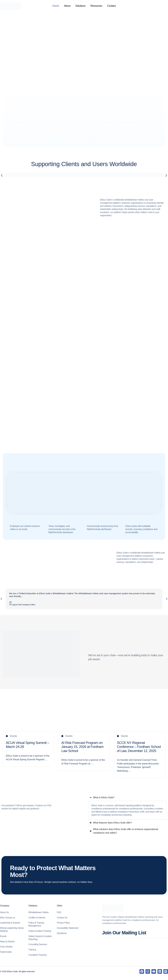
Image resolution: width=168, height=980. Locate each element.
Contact (111, 6)
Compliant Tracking (37, 955)
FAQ (59, 912)
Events (3, 936)
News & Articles (7, 942)
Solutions (80, 6)
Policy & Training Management (36, 924)
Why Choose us (7, 918)
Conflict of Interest (37, 918)
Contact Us (62, 918)
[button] (2, 175)
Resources (96, 6)
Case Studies (6, 947)
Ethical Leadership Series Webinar (12, 929)
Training (32, 950)
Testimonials (6, 952)
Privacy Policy (63, 923)
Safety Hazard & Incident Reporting (40, 938)
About (67, 6)
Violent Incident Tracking (40, 931)
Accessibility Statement (68, 928)
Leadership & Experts (10, 923)
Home (56, 6)
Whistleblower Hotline (38, 912)
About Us (4, 912)
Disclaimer (62, 933)
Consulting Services (38, 944)
